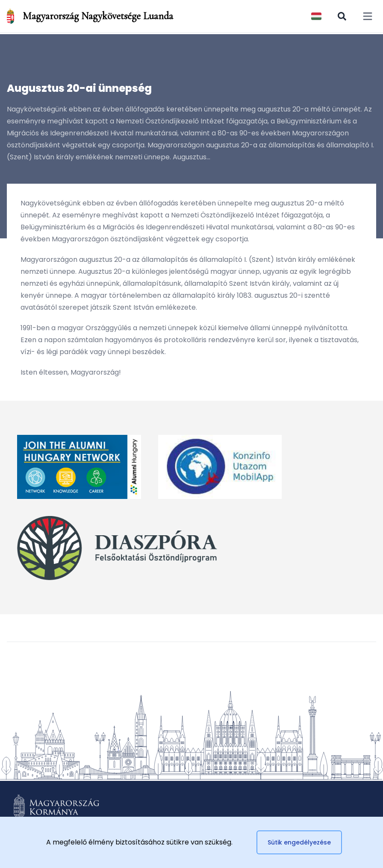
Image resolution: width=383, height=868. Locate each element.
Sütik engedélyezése (299, 842)
